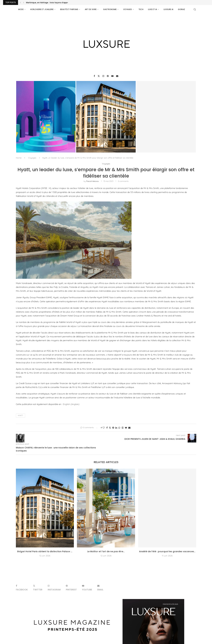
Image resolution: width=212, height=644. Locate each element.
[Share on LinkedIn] (116, 428)
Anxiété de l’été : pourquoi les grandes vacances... (167, 551)
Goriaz (181, 9)
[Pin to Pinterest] (113, 428)
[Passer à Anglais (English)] (71, 404)
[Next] (24, 2)
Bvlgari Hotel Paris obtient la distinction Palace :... (45, 551)
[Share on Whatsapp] (119, 428)
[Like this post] (104, 428)
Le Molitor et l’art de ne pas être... (106, 551)
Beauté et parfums (69, 9)
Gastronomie (110, 9)
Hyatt (21, 415)
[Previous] (21, 2)
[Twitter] (99, 76)
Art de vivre (91, 9)
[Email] (117, 76)
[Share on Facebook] (107, 428)
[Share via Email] (129, 428)
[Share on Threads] (123, 428)
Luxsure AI (168, 9)
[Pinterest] (108, 76)
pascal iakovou (93, 181)
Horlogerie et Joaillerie (42, 9)
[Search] (195, 9)
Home (19, 158)
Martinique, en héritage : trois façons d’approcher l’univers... (54, 3)
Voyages (128, 9)
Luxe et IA (152, 9)
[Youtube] (112, 76)
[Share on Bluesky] (126, 428)
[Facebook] (94, 76)
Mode (21, 9)
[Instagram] (103, 76)
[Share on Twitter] (110, 428)
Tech (141, 9)
